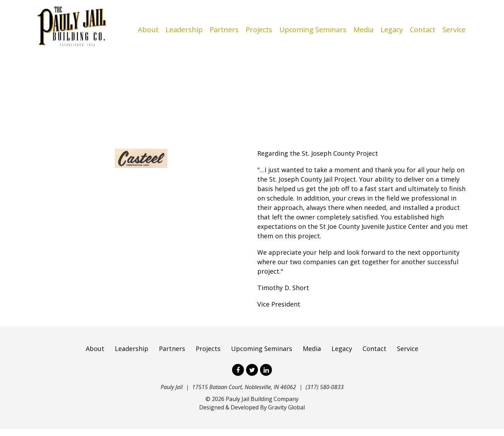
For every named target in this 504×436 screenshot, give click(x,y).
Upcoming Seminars (313, 30)
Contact (423, 30)
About (148, 30)
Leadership (184, 30)
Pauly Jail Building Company (262, 406)
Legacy (392, 30)
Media (363, 30)
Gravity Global (286, 414)
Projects (259, 30)
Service (454, 30)
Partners (224, 30)
